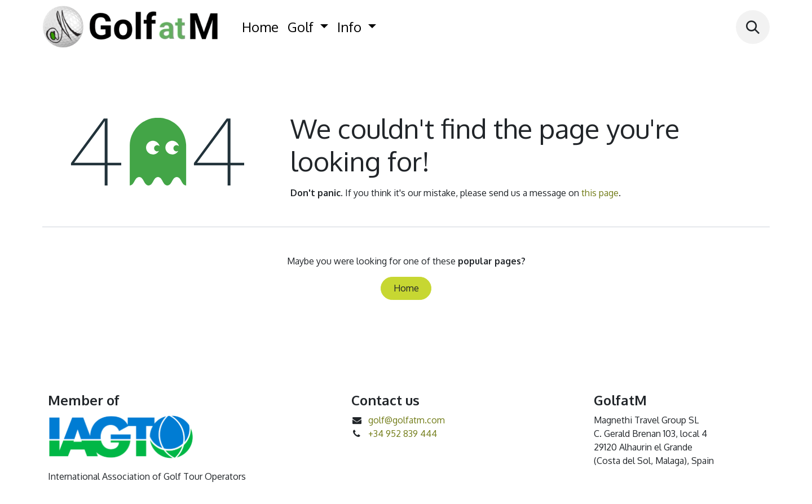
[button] (753, 27)
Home (406, 288)
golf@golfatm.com (407, 420)
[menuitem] (260, 27)
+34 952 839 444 (403, 434)
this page (600, 193)
